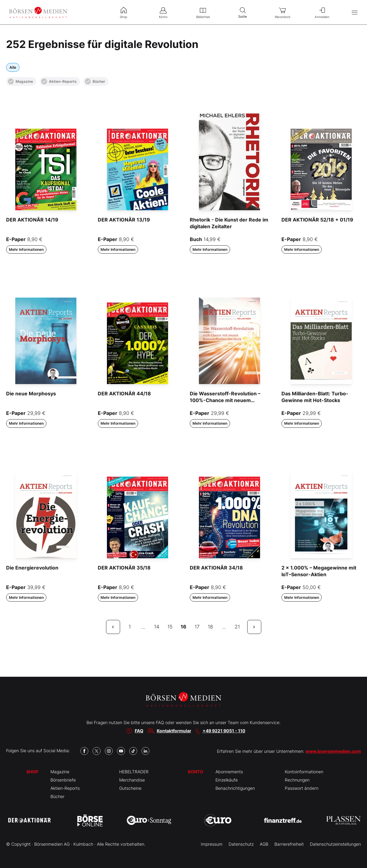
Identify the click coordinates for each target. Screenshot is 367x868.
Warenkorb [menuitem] (282, 12)
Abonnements (229, 772)
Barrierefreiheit (289, 844)
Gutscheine (130, 788)
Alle (13, 67)
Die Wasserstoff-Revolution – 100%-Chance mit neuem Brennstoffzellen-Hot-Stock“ (225, 400)
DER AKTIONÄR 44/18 (124, 394)
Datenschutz (241, 844)
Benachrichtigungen (235, 788)
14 (157, 627)
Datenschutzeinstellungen (335, 844)
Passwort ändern (302, 788)
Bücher (95, 81)
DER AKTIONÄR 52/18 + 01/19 (317, 220)
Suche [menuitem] (243, 12)
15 (170, 627)
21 (237, 627)
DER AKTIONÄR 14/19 (32, 220)
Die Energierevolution (32, 568)
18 (210, 627)
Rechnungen (297, 780)
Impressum (212, 844)
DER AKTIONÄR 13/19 (124, 220)
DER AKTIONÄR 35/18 (124, 568)
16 (183, 627)
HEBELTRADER (134, 772)
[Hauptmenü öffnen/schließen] (355, 12)
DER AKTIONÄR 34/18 (216, 568)
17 (197, 627)
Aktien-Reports (59, 81)
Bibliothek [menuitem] (203, 12)
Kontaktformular (174, 731)
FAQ (139, 731)
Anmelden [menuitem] (322, 12)
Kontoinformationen (304, 772)
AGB (264, 844)
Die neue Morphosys (31, 394)
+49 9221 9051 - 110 (224, 731)
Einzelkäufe (227, 780)
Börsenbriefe (63, 780)
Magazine (20, 81)
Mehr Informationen (26, 249)
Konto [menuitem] (163, 12)
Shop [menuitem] (123, 12)
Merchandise (132, 780)
